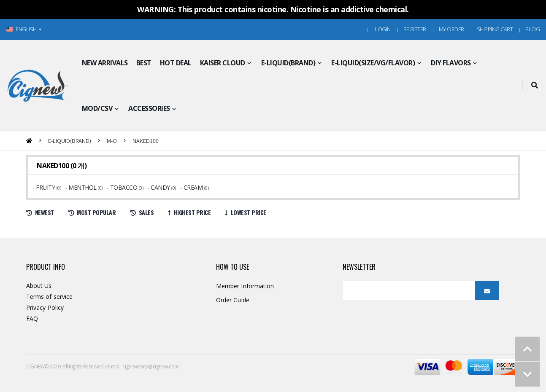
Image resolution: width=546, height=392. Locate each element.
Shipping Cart (495, 29)
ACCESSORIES (149, 108)
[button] (534, 86)
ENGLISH (22, 29)
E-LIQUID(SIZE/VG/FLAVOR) (373, 63)
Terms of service (49, 297)
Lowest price (246, 212)
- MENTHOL (81, 187)
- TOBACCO (123, 187)
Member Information (245, 286)
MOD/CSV (97, 108)
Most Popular (92, 212)
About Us (39, 286)
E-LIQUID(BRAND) (288, 63)
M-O (112, 141)
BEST (144, 63)
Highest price (189, 212)
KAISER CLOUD (223, 63)
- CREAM (192, 187)
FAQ (32, 318)
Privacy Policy (45, 307)
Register (415, 29)
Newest (40, 212)
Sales (142, 212)
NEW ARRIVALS (105, 63)
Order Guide (233, 300)
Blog (532, 29)
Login (383, 29)
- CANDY (159, 187)
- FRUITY (45, 187)
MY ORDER (451, 29)
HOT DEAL (176, 63)
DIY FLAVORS (451, 63)
